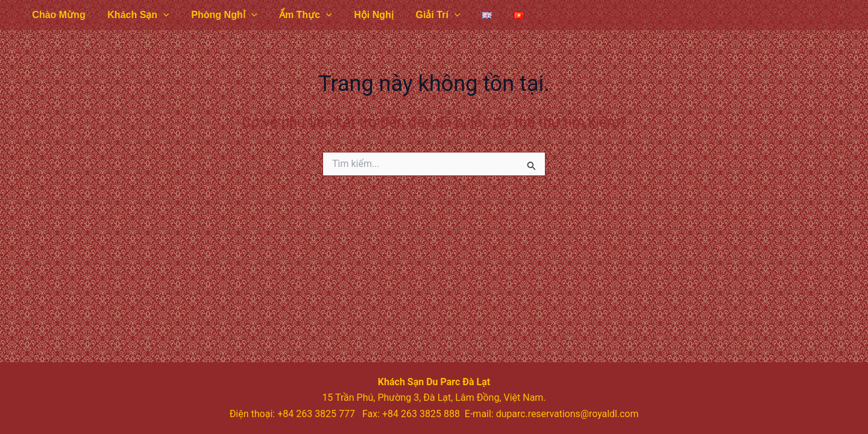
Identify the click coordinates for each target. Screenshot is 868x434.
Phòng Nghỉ (217, 15)
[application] (159, 15)
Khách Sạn (134, 15)
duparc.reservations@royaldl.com (568, 414)
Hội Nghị (361, 15)
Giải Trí (423, 15)
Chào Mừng (57, 15)
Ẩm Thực (296, 15)
